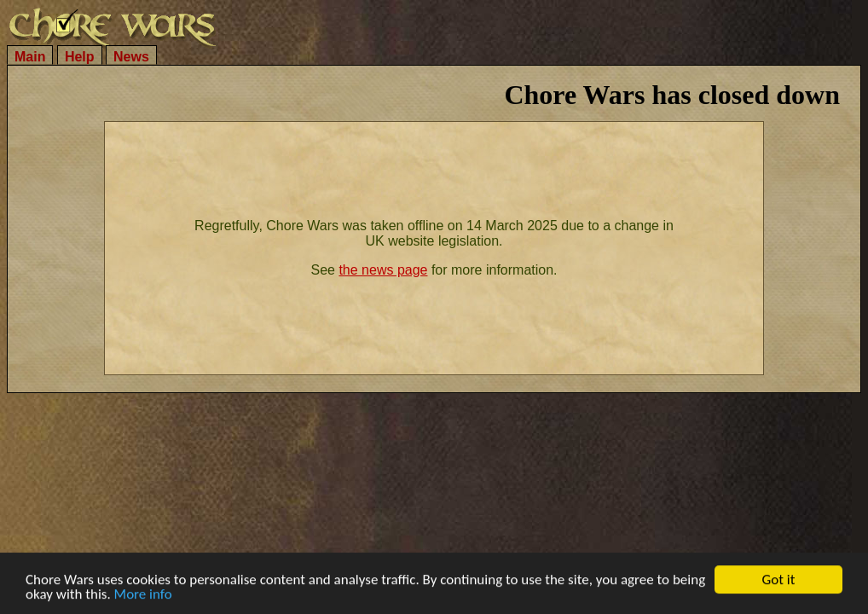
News (131, 57)
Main (30, 57)
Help (80, 57)
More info (143, 595)
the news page (383, 270)
